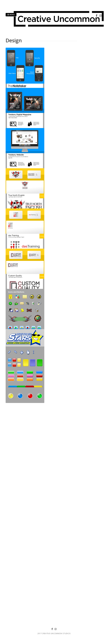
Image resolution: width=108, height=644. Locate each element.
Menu (11, 15)
